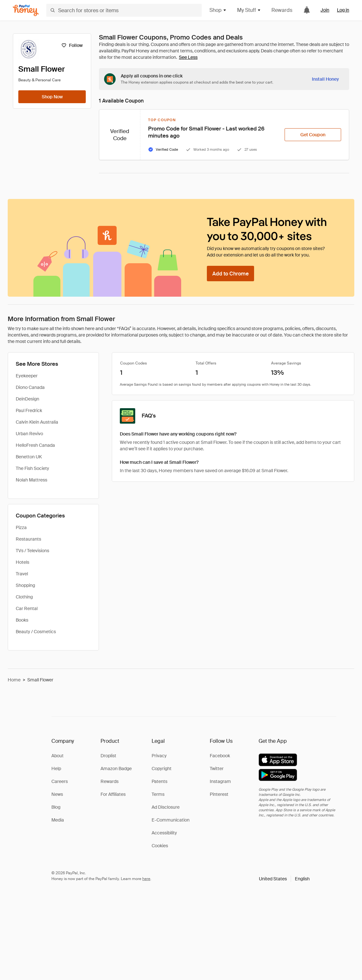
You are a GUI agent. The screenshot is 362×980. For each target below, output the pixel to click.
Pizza (21, 527)
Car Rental (27, 608)
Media (58, 820)
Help (56, 769)
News (57, 794)
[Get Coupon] (313, 135)
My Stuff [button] (249, 10)
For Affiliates (113, 794)
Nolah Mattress (31, 480)
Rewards (282, 10)
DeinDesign (27, 399)
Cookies (160, 846)
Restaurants (28, 539)
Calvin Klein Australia (37, 422)
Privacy (159, 756)
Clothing (24, 597)
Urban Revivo (29, 434)
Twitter (217, 769)
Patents (159, 781)
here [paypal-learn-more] (146, 879)
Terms (158, 794)
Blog (56, 807)
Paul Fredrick (29, 410)
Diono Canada (30, 387)
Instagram (220, 781)
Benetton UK (29, 457)
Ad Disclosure (166, 807)
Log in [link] (343, 10)
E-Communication (171, 820)
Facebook (220, 756)
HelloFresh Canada (35, 445)
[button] (284, 879)
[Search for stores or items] (124, 10)
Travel (22, 574)
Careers (60, 781)
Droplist (108, 756)
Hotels (22, 562)
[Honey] (26, 10)
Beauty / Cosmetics (36, 632)
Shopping (25, 585)
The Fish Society (32, 468)
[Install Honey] (325, 79)
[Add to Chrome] (230, 274)
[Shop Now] (52, 97)
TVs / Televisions (32, 551)
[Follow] (72, 45)
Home (14, 680)
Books (22, 620)
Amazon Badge (116, 769)
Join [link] (325, 10)
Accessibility (164, 833)
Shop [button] (218, 10)
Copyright (162, 769)
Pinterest (219, 794)
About (57, 756)
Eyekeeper (27, 376)
